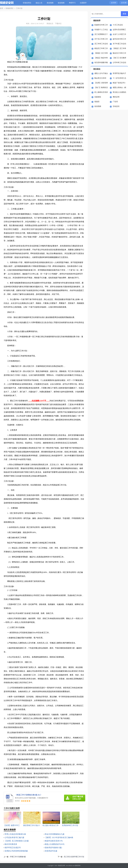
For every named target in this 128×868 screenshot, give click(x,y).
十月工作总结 (118, 25)
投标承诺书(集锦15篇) (53, 848)
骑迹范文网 (61, 866)
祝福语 (97, 102)
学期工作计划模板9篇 (18, 857)
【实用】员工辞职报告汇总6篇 (17, 841)
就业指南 (50, 3)
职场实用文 (27, 3)
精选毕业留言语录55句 (54, 841)
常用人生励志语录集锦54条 (15, 834)
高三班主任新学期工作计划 (74, 857)
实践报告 (98, 97)
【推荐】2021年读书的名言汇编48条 (59, 837)
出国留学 (83, 3)
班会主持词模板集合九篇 (55, 834)
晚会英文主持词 (100, 78)
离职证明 (116, 97)
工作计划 (18, 8)
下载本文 (58, 24)
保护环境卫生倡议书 (13, 848)
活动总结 (116, 106)
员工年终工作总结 (101, 44)
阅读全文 (50, 24)
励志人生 (39, 3)
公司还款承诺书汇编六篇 (14, 837)
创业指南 (61, 3)
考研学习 (72, 3)
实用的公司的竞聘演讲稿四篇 (16, 851)
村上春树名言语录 (101, 92)
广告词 (115, 102)
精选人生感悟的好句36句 (55, 844)
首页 (1, 8)
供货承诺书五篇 (51, 851)
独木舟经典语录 (11, 844)
